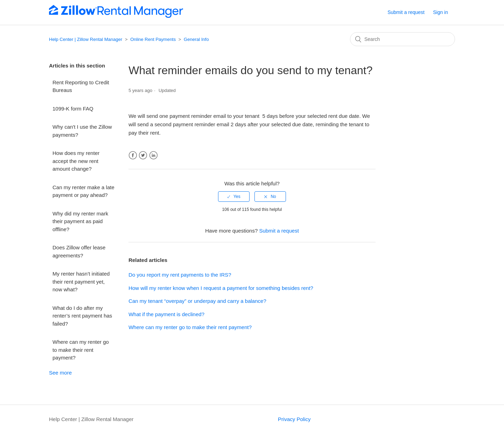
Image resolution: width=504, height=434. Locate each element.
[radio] (234, 197)
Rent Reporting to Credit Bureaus (81, 86)
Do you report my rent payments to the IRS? (180, 275)
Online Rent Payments (153, 39)
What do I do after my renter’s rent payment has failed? (82, 316)
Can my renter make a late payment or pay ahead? (83, 191)
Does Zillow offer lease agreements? (79, 251)
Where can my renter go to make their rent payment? (81, 350)
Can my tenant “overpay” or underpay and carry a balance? (197, 301)
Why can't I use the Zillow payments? (82, 131)
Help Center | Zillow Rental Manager (86, 39)
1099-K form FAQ (73, 109)
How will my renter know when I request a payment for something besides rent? (221, 288)
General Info (196, 39)
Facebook (133, 155)
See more (60, 373)
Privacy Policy (294, 419)
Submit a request (406, 12)
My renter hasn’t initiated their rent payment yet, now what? (81, 282)
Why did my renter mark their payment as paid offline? (80, 221)
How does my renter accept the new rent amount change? (76, 161)
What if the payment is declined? (166, 314)
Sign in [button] (440, 12)
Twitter (143, 155)
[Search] (402, 39)
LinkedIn (153, 155)
